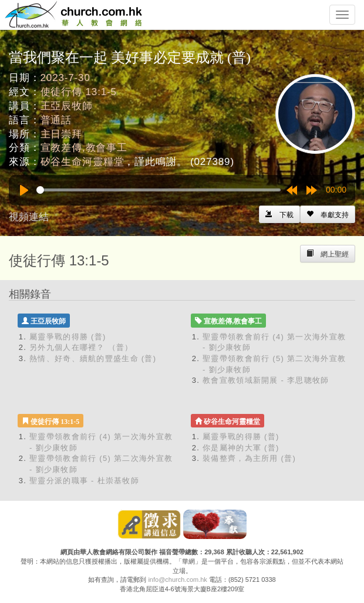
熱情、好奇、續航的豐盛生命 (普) (93, 358)
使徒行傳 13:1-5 (79, 92)
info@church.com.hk (177, 580)
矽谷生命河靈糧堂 (82, 162)
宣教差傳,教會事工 (84, 148)
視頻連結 (29, 217)
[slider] (159, 190)
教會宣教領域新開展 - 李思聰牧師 (266, 380)
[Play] (24, 190)
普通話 (56, 120)
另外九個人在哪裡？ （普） (81, 347)
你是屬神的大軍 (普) (241, 448)
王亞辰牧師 (67, 106)
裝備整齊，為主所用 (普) (249, 458)
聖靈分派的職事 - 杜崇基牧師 (84, 481)
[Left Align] (328, 214)
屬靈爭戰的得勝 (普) (68, 337)
